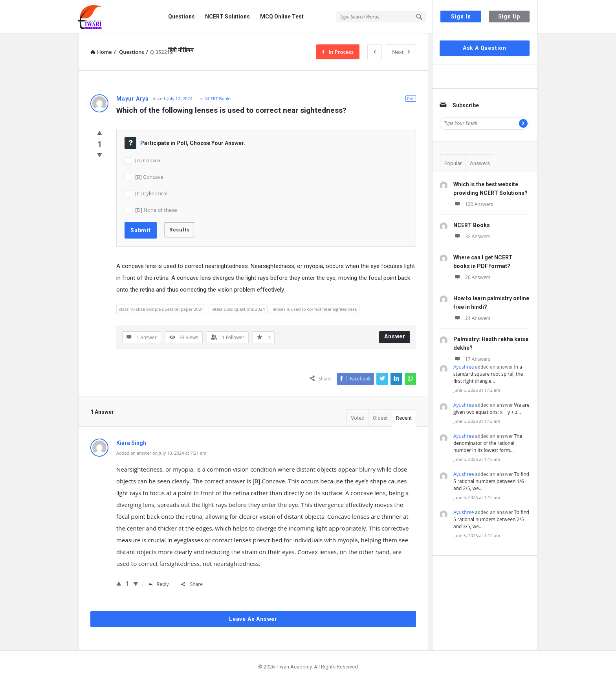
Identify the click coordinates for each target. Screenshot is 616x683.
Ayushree (464, 367)
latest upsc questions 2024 (238, 309)
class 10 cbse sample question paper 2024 (161, 309)
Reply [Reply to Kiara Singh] (159, 584)
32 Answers (472, 236)
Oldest (380, 418)
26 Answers (472, 277)
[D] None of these (156, 210)
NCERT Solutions (227, 17)
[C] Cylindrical (151, 193)
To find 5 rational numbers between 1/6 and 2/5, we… (491, 481)
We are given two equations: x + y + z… (491, 409)
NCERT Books (218, 98)
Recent (404, 418)
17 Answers (472, 359)
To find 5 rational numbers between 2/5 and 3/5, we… (491, 519)
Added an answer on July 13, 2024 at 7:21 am (161, 453)
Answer (395, 336)
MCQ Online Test (282, 17)
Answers (480, 163)
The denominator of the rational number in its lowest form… (488, 443)
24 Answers (472, 318)
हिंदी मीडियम (181, 50)
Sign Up (509, 17)
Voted (358, 418)
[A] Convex (148, 160)
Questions (181, 17)
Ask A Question (485, 48)
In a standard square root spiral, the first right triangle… (488, 374)
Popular (453, 163)
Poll (411, 98)
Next (401, 52)
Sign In (461, 17)
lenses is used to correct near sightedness (315, 309)
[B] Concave (149, 177)
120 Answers (473, 204)
